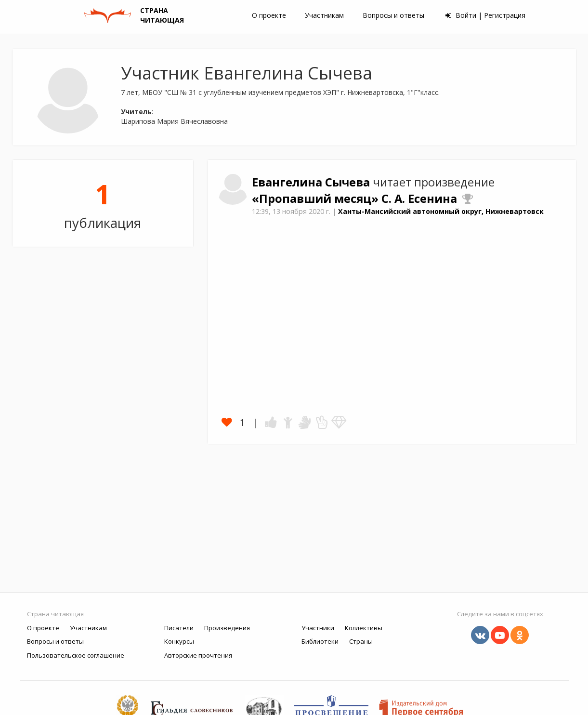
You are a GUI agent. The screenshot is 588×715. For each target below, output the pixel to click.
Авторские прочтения (198, 655)
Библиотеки (320, 641)
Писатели (179, 628)
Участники (318, 628)
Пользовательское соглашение (76, 655)
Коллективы (364, 628)
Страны (361, 641)
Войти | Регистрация (485, 15)
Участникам (324, 15)
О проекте (269, 15)
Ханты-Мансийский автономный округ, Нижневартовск (441, 211)
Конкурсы (179, 641)
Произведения (227, 628)
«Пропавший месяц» (317, 199)
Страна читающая (55, 614)
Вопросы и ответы (393, 15)
